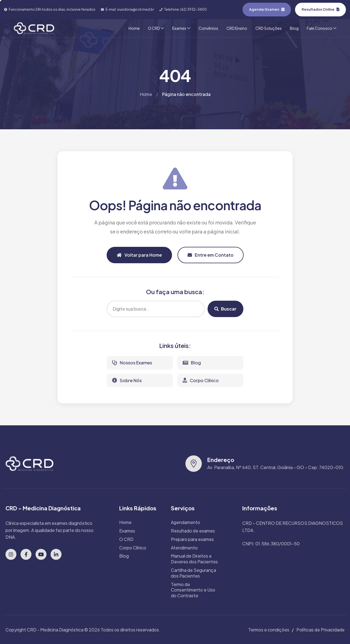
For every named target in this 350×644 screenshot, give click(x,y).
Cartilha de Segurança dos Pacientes (193, 573)
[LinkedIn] (56, 554)
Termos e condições (269, 630)
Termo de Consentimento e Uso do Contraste (193, 590)
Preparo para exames (192, 539)
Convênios (208, 28)
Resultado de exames (193, 531)
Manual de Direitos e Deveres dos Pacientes (194, 559)
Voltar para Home (139, 255)
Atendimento (184, 548)
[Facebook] (26, 554)
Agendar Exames (267, 9)
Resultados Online (320, 9)
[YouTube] (41, 554)
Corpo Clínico (201, 380)
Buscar (225, 309)
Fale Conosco (322, 28)
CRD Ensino (237, 28)
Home (134, 28)
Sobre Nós (127, 380)
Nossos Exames (132, 363)
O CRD (156, 28)
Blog (294, 28)
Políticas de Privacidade (320, 630)
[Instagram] (11, 554)
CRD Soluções (269, 28)
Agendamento (186, 522)
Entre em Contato (211, 255)
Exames (181, 28)
